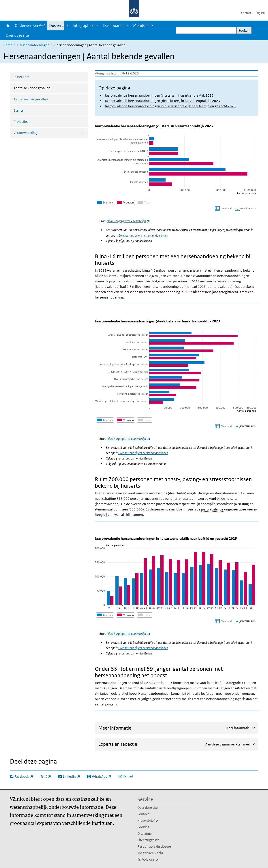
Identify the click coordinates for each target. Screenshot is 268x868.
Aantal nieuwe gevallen (31, 99)
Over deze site (148, 808)
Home (8, 25)
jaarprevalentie (212, 509)
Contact (246, 13)
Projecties (21, 122)
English (260, 13)
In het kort (21, 77)
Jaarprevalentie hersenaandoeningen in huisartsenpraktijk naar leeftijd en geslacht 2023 (170, 106)
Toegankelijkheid (150, 853)
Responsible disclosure (154, 846)
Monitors (141, 25)
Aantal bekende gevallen (44, 88)
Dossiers (56, 25)
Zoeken (244, 31)
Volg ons (160, 860)
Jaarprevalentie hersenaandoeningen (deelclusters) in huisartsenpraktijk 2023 (163, 101)
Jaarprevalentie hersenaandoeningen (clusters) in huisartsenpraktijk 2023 (159, 95)
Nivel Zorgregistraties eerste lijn (128, 439)
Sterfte (19, 110)
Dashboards (113, 25)
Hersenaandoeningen (33, 45)
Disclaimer (145, 833)
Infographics (83, 25)
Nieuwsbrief (158, 821)
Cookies (143, 827)
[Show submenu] (67, 25)
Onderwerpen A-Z (30, 25)
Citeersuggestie (148, 840)
